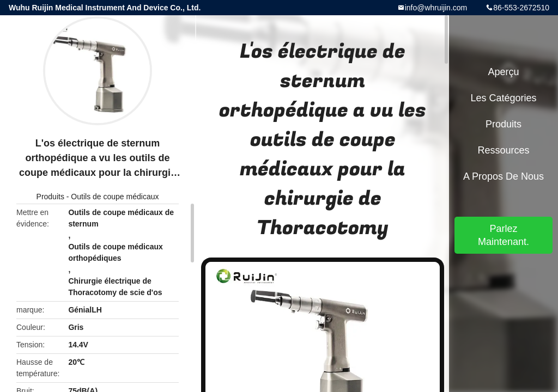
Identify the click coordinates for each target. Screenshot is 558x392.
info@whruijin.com (436, 8)
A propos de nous (504, 176)
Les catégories (503, 98)
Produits (50, 197)
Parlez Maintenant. (504, 235)
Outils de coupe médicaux (115, 197)
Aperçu (503, 72)
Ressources (503, 150)
